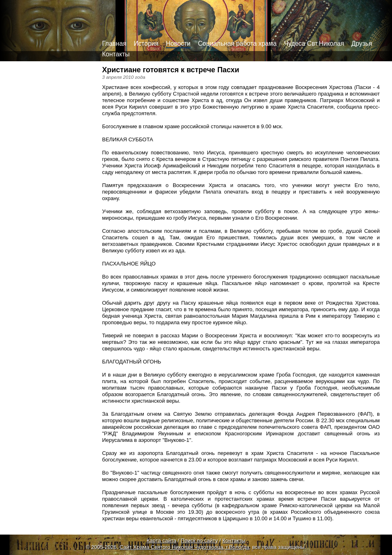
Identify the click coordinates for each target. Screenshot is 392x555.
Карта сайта (161, 541)
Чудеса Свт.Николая (314, 43)
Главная (114, 43)
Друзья (362, 43)
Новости (178, 43)
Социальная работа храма (237, 43)
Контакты (116, 54)
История (146, 43)
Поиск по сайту (199, 541)
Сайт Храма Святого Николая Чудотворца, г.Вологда (185, 547)
